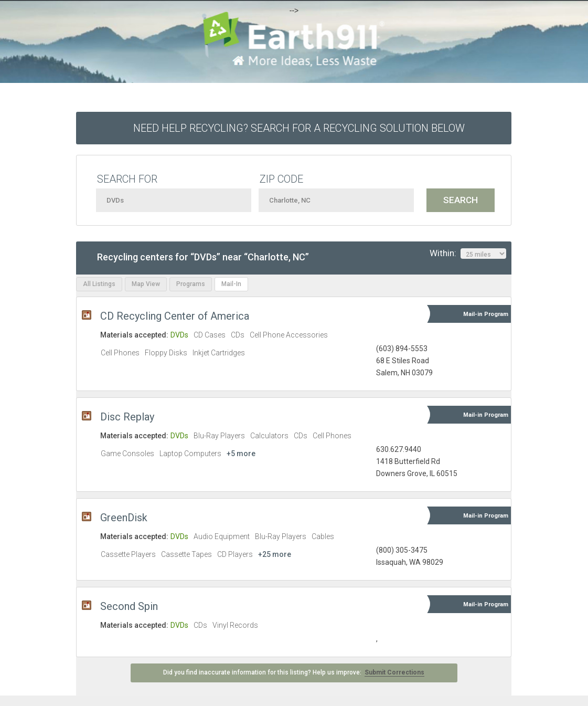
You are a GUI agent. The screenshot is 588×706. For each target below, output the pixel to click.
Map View (146, 284)
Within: (468, 254)
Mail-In (231, 284)
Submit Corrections (394, 672)
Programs (191, 284)
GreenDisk (124, 518)
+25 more (275, 554)
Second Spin (129, 606)
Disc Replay (127, 417)
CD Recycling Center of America (175, 316)
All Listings (99, 284)
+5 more (241, 454)
